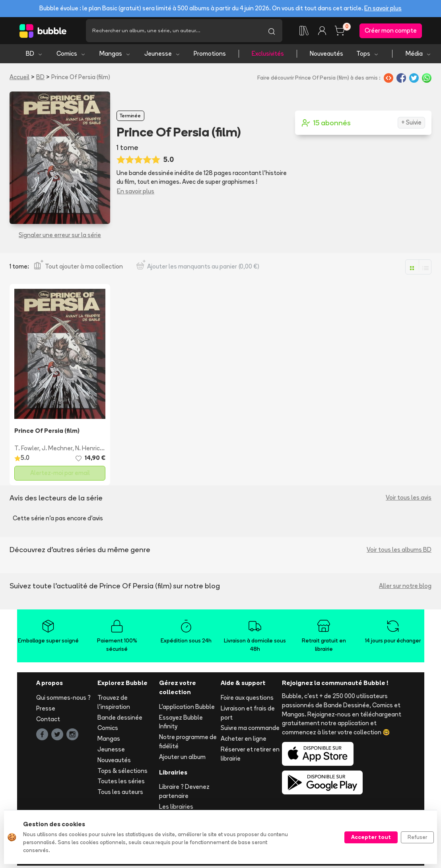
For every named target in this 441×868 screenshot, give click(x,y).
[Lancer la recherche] (272, 32)
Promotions (210, 56)
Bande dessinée (120, 719)
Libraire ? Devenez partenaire (184, 794)
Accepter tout (371, 837)
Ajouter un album (182, 759)
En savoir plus (383, 8)
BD (34, 56)
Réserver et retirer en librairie (250, 756)
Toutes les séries (121, 783)
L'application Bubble (187, 709)
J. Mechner (57, 451)
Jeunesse (162, 56)
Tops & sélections (122, 773)
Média (419, 56)
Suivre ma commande (250, 730)
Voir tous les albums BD (399, 552)
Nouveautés (326, 56)
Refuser (417, 837)
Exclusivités (268, 56)
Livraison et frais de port (248, 715)
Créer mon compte (391, 32)
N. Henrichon (93, 451)
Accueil (19, 79)
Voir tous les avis (409, 500)
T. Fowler (27, 451)
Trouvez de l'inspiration (114, 705)
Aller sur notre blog (405, 588)
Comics (71, 56)
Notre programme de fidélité (188, 744)
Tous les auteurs (120, 794)
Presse (46, 710)
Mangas (115, 56)
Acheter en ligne (244, 741)
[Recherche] (173, 32)
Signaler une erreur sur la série (60, 237)
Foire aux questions (247, 700)
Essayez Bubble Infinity (181, 724)
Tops (368, 56)
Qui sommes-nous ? (63, 700)
